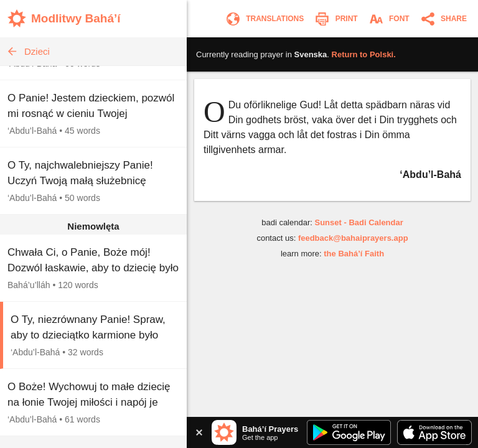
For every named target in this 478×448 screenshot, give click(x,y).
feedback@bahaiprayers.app (353, 238)
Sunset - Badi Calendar (358, 222)
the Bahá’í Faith (354, 254)
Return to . (364, 54)
